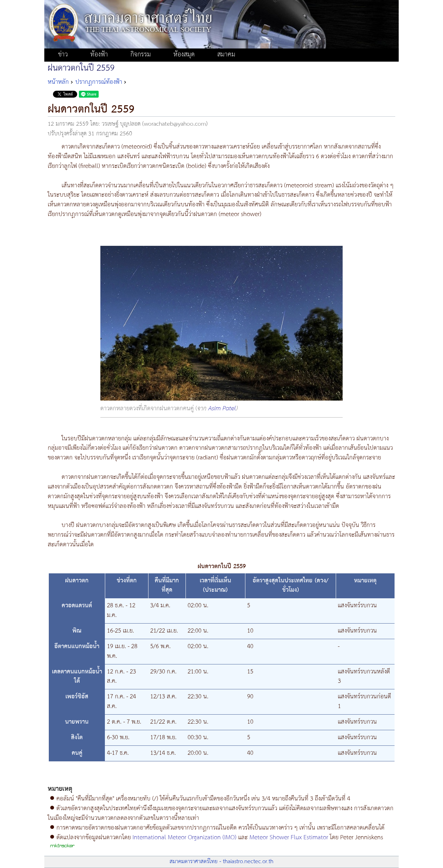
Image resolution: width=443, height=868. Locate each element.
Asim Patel (222, 409)
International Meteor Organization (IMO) (184, 838)
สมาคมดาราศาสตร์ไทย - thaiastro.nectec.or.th (221, 862)
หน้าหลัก (58, 82)
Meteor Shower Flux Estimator (289, 838)
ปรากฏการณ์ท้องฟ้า (99, 82)
